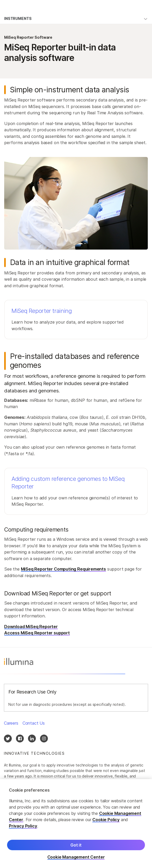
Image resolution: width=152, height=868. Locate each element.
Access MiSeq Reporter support (37, 633)
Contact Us (34, 723)
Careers (11, 723)
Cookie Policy (106, 823)
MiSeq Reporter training (42, 311)
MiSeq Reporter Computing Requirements (63, 569)
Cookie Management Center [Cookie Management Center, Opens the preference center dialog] (76, 861)
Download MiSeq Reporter (31, 627)
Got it (76, 849)
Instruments (18, 19)
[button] (76, 319)
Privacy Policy (23, 830)
